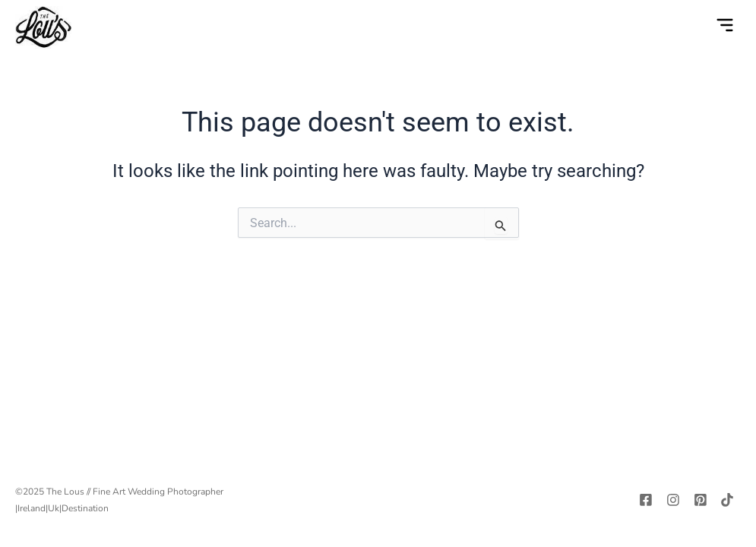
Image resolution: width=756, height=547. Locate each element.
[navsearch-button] (694, 27)
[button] (725, 27)
